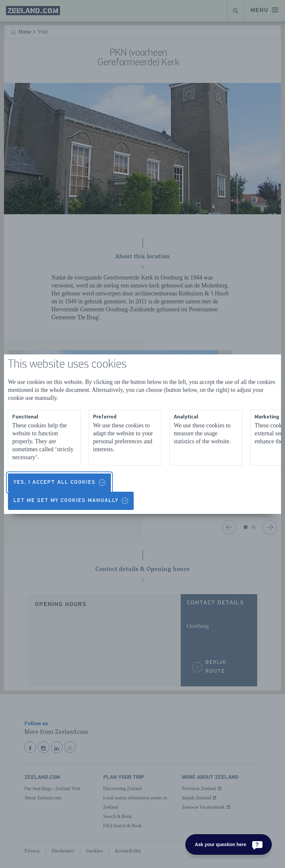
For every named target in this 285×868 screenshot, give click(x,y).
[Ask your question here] (229, 844)
